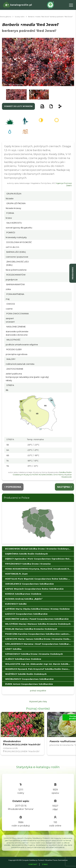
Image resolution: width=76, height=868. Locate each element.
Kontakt (33, 864)
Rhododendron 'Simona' (21, 809)
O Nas (45, 864)
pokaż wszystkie (38, 691)
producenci (73, 273)
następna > (64, 487)
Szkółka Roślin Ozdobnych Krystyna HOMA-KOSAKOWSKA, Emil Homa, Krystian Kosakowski (42, 475)
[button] (16, 95)
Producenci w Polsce (17, 498)
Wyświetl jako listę (38, 701)
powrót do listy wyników (18, 106)
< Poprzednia (13, 487)
